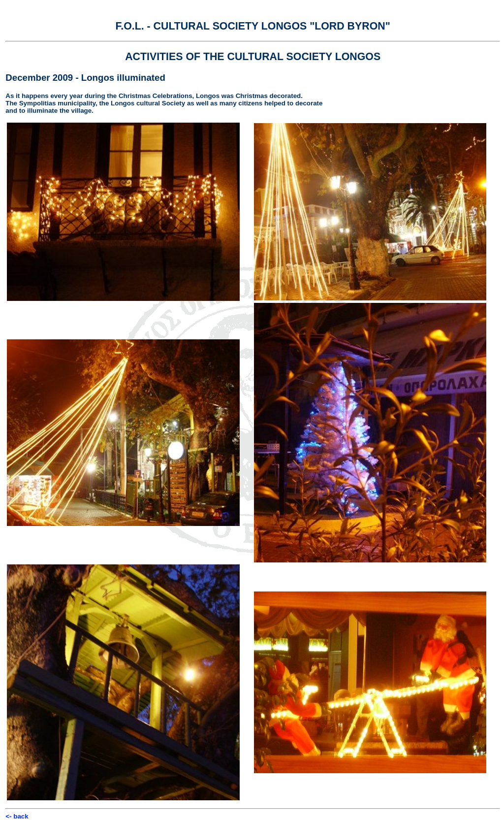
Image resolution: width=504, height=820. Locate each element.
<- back (17, 816)
